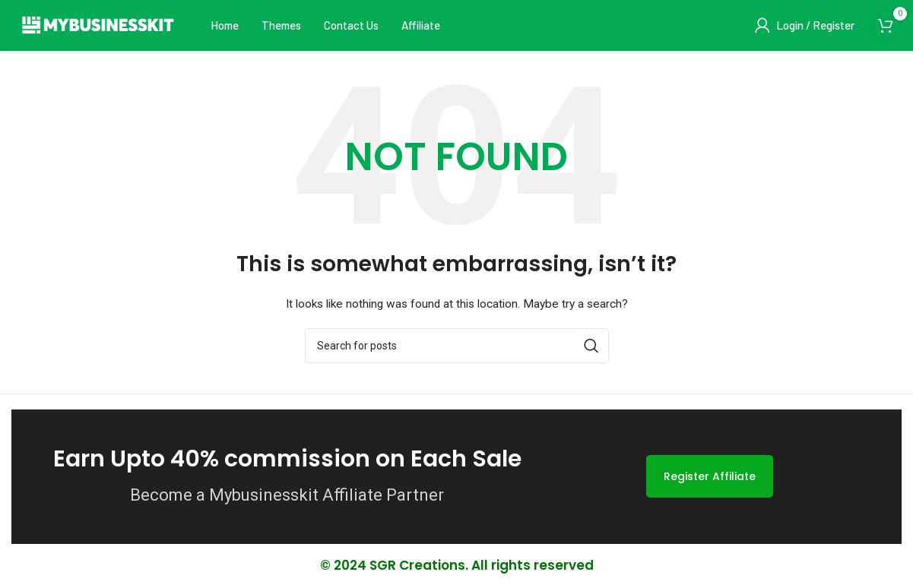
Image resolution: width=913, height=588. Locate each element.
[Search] (457, 347)
